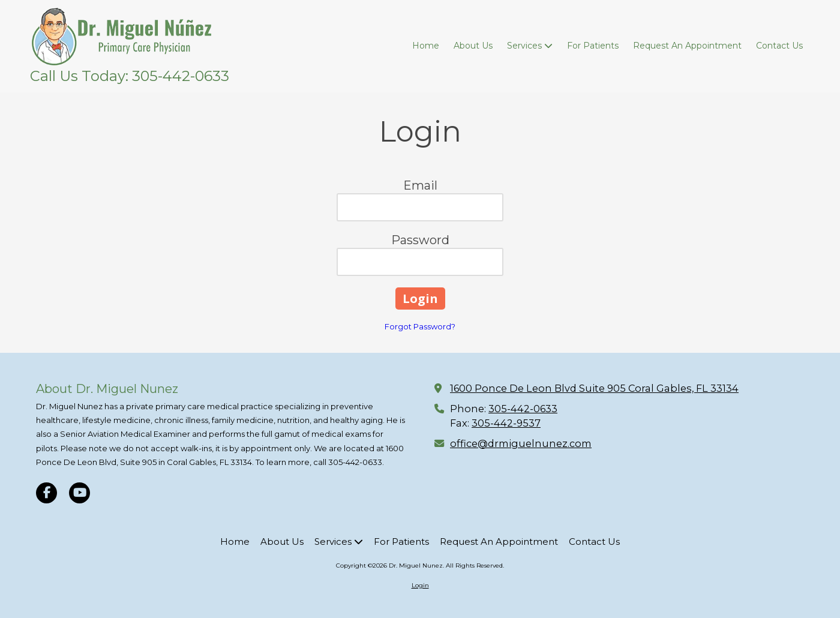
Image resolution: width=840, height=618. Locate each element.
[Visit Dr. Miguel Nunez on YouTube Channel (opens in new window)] (79, 493)
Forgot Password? (420, 326)
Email (420, 185)
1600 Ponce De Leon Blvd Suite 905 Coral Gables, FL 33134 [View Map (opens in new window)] (594, 388)
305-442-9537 (506, 423)
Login (420, 585)
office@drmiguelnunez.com (521, 443)
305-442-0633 (523, 409)
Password (420, 240)
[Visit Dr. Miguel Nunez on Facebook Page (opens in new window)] (46, 493)
